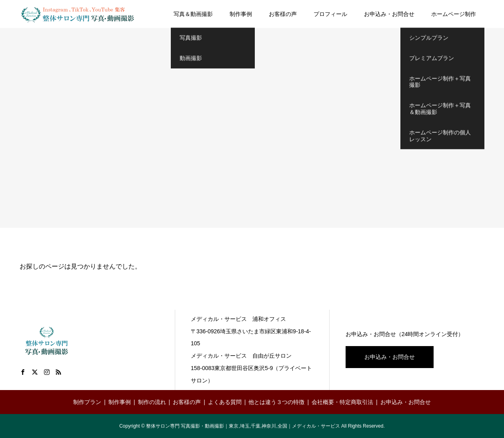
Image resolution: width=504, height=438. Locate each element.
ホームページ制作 (454, 14)
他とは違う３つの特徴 (276, 402)
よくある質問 (225, 402)
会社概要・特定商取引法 (342, 402)
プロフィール (330, 14)
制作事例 (241, 14)
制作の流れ (152, 402)
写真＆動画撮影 (193, 14)
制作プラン (87, 402)
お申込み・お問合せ (389, 14)
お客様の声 (283, 14)
